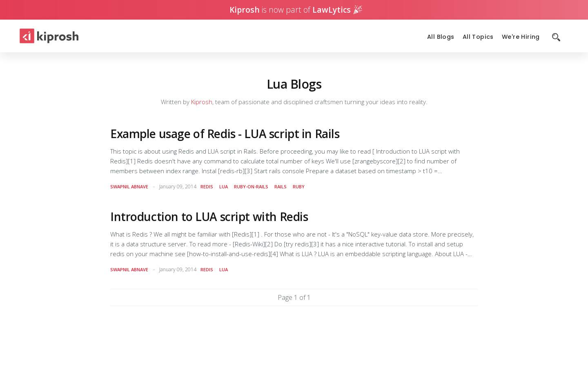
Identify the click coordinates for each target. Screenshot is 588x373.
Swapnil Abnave (129, 186)
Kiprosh (202, 102)
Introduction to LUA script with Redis (209, 217)
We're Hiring (521, 37)
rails (281, 186)
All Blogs (441, 37)
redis (207, 186)
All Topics (478, 37)
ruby (299, 186)
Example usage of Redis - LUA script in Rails (225, 134)
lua (224, 186)
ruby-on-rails (251, 186)
